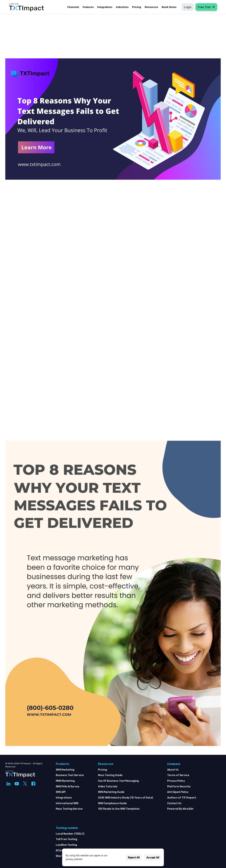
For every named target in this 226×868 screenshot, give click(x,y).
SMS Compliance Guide (112, 803)
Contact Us (174, 803)
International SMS (67, 803)
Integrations (105, 7)
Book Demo (169, 7)
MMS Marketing (65, 781)
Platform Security (179, 787)
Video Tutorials (108, 787)
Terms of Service (178, 775)
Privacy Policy (176, 781)
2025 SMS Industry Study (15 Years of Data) (126, 798)
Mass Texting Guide (110, 775)
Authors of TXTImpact (182, 798)
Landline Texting (66, 845)
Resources (151, 7)
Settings (118, 857)
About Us (173, 770)
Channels (73, 7)
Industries (122, 7)
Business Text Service (70, 775)
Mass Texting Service (69, 809)
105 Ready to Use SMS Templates (119, 809)
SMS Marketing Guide (111, 792)
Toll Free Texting (66, 839)
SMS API (61, 792)
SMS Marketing (65, 770)
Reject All (134, 857)
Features (88, 7)
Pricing (137, 7)
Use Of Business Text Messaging (118, 781)
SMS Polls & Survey (68, 787)
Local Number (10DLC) (70, 834)
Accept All (153, 857)
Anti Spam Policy (178, 792)
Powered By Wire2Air (180, 809)
